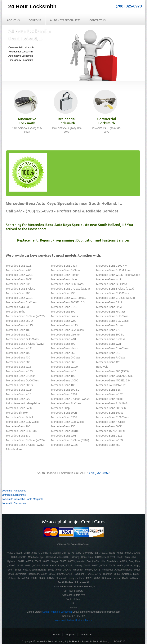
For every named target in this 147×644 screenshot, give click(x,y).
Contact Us (98, 20)
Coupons (35, 20)
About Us (13, 20)
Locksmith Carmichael (14, 503)
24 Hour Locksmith (32, 6)
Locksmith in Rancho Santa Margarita (23, 499)
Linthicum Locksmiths (14, 495)
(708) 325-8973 (129, 6)
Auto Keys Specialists (65, 20)
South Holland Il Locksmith (57, 612)
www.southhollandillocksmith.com (74, 620)
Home (56, 635)
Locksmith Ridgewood (14, 491)
